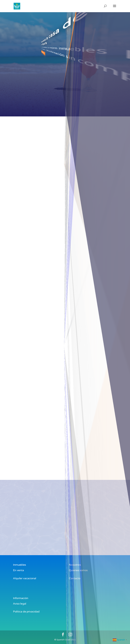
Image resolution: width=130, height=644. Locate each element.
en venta (75, 320)
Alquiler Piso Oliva (60, 166)
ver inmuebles (54, 48)
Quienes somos (78, 570)
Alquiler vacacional (25, 578)
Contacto (75, 578)
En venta (18, 570)
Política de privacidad (26, 612)
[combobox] (60, 160)
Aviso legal (20, 604)
